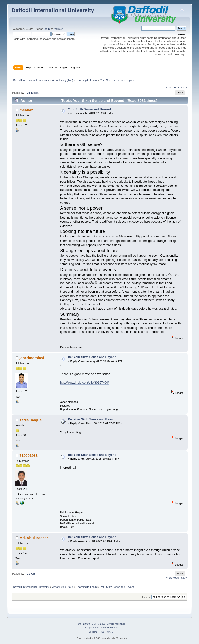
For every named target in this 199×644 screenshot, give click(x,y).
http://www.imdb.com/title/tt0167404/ (84, 383)
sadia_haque (30, 420)
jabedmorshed (32, 358)
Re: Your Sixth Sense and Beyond (92, 357)
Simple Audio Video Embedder (101, 628)
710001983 (29, 455)
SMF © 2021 (99, 624)
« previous (173, 87)
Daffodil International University (53, 10)
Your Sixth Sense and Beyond (89, 109)
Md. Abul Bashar (34, 538)
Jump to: (146, 597)
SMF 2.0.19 (84, 624)
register (58, 29)
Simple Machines (116, 624)
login (47, 29)
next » (183, 87)
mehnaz (26, 110)
